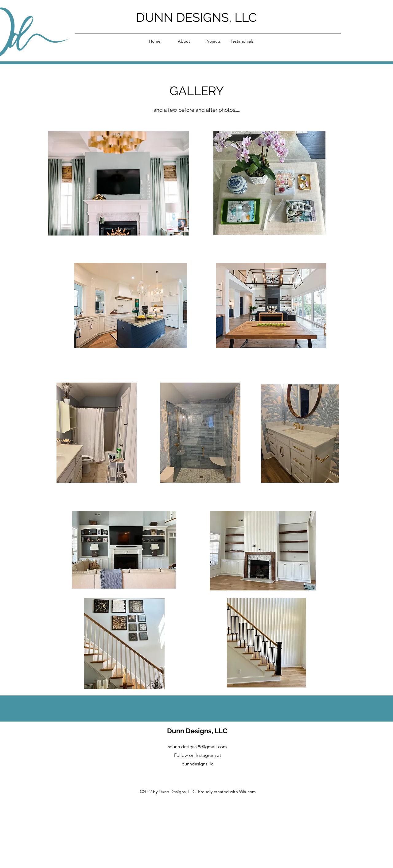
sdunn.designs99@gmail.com (197, 747)
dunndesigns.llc (197, 764)
